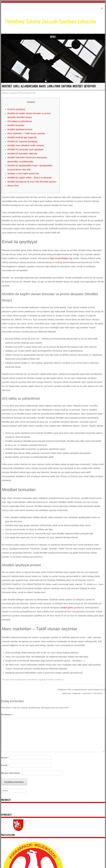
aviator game (67, 608)
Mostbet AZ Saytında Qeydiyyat (22, 141)
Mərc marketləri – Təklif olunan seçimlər (26, 133)
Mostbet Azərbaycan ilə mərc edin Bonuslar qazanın (32, 182)
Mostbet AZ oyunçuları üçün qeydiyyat (25, 149)
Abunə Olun (13, 186)
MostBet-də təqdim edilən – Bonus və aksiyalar (30, 178)
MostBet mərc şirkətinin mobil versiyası (26, 145)
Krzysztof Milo (30, 93)
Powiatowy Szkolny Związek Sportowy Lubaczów (50, 21)
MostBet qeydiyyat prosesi (20, 129)
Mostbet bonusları (16, 125)
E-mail (5, 765)
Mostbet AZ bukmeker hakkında (22, 154)
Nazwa (5, 758)
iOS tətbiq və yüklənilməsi (20, 121)
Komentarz (7, 715)
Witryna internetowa (10, 773)
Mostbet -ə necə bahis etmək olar (23, 174)
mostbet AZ (59, 680)
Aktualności (33, 680)
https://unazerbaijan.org (61, 258)
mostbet (50, 680)
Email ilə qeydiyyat (16, 109)
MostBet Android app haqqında (22, 137)
